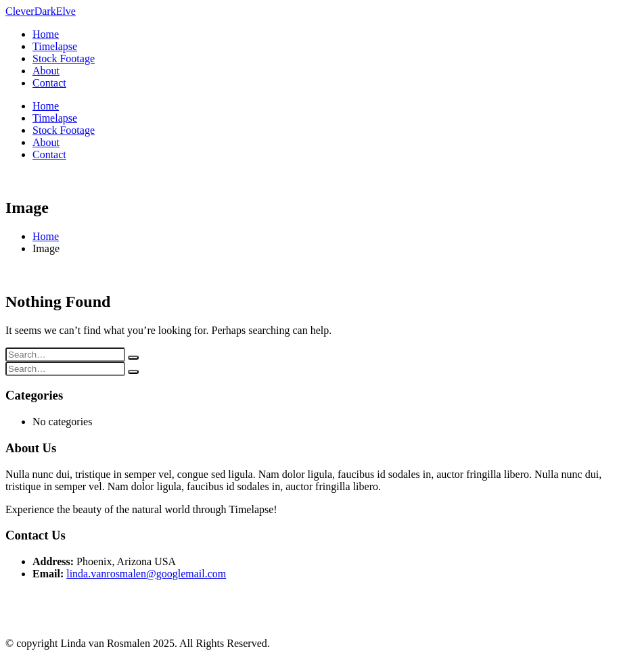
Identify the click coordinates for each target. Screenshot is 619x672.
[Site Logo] (41, 11)
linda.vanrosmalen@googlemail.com (146, 574)
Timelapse (55, 46)
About (46, 71)
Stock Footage (64, 58)
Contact (49, 83)
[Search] (133, 358)
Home (46, 34)
